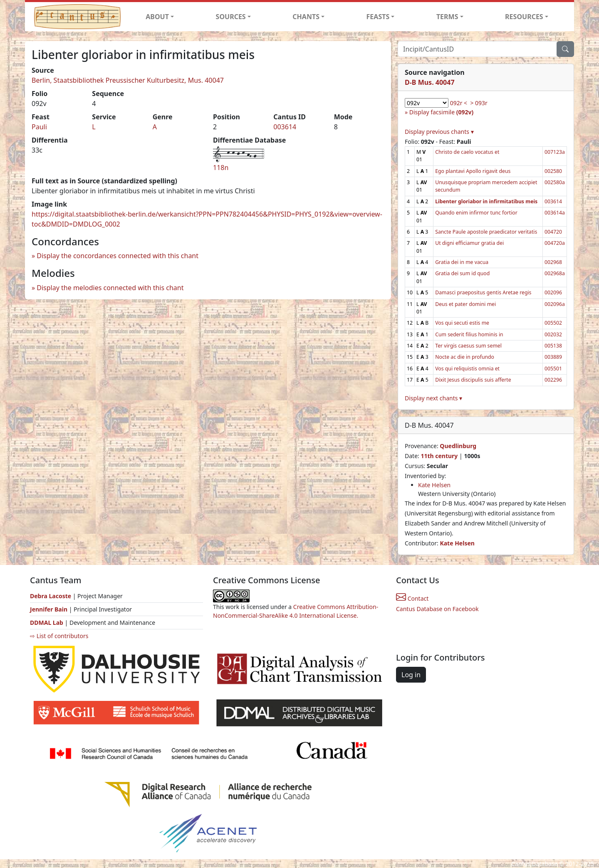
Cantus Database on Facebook (437, 609)
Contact (412, 598)
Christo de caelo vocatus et (467, 152)
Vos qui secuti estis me (462, 323)
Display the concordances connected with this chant (118, 256)
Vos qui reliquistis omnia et (467, 369)
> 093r (479, 103)
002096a (555, 304)
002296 (553, 380)
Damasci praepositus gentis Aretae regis (483, 292)
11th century (439, 456)
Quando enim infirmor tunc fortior (476, 213)
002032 (553, 334)
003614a (555, 213)
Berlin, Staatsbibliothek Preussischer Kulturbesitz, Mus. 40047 (128, 80)
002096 (553, 292)
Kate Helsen (434, 485)
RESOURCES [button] (524, 17)
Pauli (39, 127)
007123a (555, 152)
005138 (553, 346)
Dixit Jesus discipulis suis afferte (473, 380)
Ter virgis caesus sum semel (468, 346)
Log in (411, 675)
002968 (553, 262)
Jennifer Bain (50, 609)
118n (221, 168)
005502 (553, 323)
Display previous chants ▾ (439, 132)
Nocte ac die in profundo (465, 357)
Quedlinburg (458, 446)
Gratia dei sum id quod (462, 273)
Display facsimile (441, 112)
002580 (553, 171)
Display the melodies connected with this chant (110, 288)
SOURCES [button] (231, 17)
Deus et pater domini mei (465, 304)
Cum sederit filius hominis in (469, 334)
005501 (553, 369)
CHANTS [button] (306, 17)
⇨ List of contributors (59, 636)
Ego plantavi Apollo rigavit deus (473, 171)
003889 (553, 357)
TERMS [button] (447, 17)
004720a (555, 243)
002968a (555, 273)
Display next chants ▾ (433, 398)
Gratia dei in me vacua (462, 262)
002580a (555, 182)
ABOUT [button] (157, 17)
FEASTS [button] (378, 17)
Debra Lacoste (51, 596)
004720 (553, 232)
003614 (285, 127)
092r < (459, 103)
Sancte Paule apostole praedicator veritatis (486, 232)
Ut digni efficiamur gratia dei (469, 243)
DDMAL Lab (47, 623)
